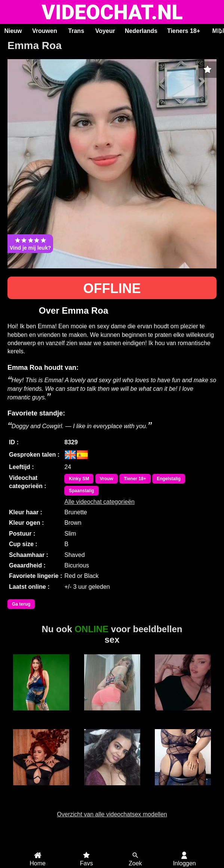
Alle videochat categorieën (99, 502)
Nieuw (13, 31)
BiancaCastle (41, 715)
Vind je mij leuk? (30, 244)
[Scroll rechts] (220, 31)
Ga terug (21, 604)
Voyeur (105, 31)
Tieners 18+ (184, 31)
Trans (76, 31)
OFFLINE (112, 288)
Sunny (112, 789)
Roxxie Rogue (41, 789)
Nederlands (141, 31)
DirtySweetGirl (183, 715)
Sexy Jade (183, 789)
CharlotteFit (112, 715)
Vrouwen (45, 31)
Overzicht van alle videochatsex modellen (112, 814)
